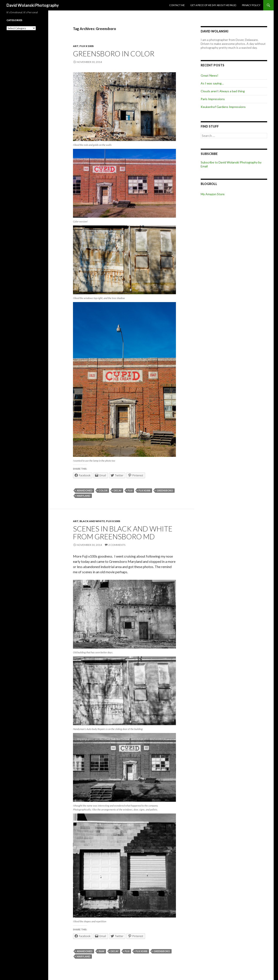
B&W (102, 951)
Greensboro (165, 490)
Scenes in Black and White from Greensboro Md (123, 533)
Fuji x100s (87, 46)
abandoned (85, 490)
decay (118, 490)
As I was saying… (212, 83)
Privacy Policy (251, 5)
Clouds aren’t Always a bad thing (223, 91)
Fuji (130, 490)
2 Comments (117, 545)
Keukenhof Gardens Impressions (223, 107)
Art (76, 46)
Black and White (92, 521)
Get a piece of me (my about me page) (213, 5)
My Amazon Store (213, 194)
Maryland (84, 496)
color (103, 490)
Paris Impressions (213, 99)
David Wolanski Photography (33, 5)
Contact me (177, 5)
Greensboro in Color (114, 54)
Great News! (209, 75)
